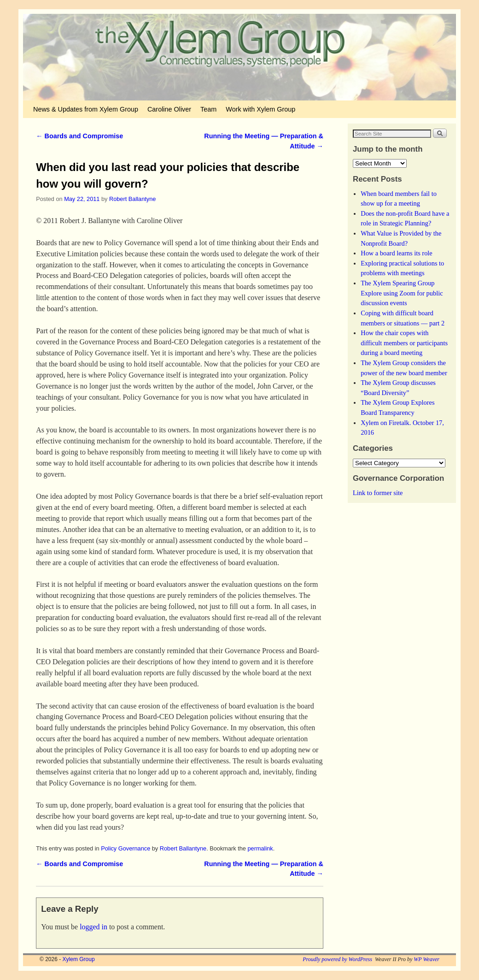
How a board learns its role (396, 253)
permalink (260, 848)
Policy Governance (126, 848)
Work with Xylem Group (260, 109)
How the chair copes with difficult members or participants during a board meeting (404, 343)
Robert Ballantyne (132, 199)
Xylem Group (79, 959)
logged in (93, 927)
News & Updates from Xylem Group (86, 109)
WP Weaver (426, 959)
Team (208, 109)
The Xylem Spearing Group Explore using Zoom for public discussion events (402, 293)
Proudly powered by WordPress (337, 959)
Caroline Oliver (169, 109)
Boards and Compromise (79, 136)
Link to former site (378, 493)
